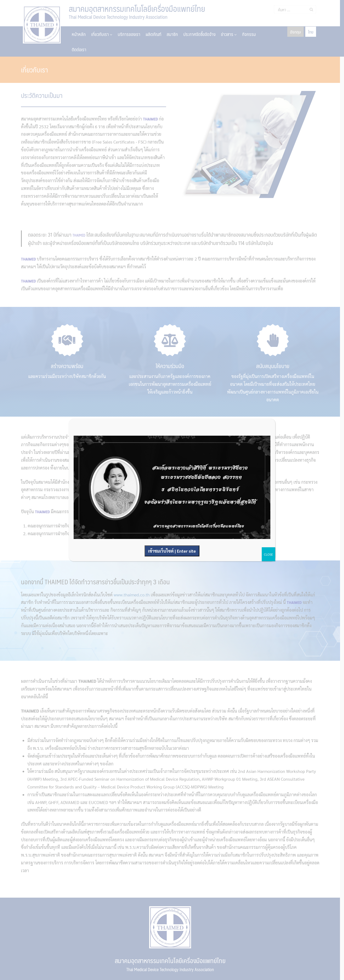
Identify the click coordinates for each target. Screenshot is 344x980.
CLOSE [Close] (268, 554)
